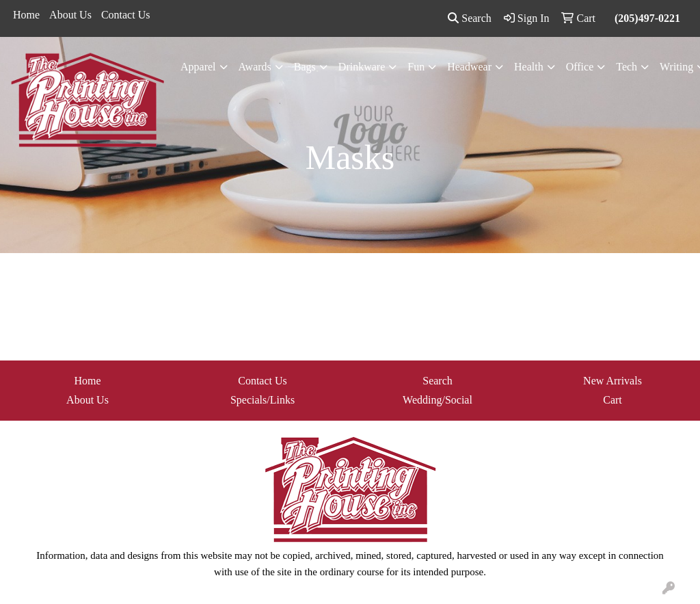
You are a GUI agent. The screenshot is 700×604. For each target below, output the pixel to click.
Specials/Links (262, 400)
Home (26, 15)
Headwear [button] (469, 67)
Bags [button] (305, 67)
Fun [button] (416, 67)
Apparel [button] (198, 67)
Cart (612, 400)
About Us (70, 15)
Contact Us (126, 15)
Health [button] (529, 67)
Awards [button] (255, 67)
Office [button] (580, 67)
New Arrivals (612, 381)
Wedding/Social (437, 400)
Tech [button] (627, 67)
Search (470, 18)
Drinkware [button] (362, 67)
